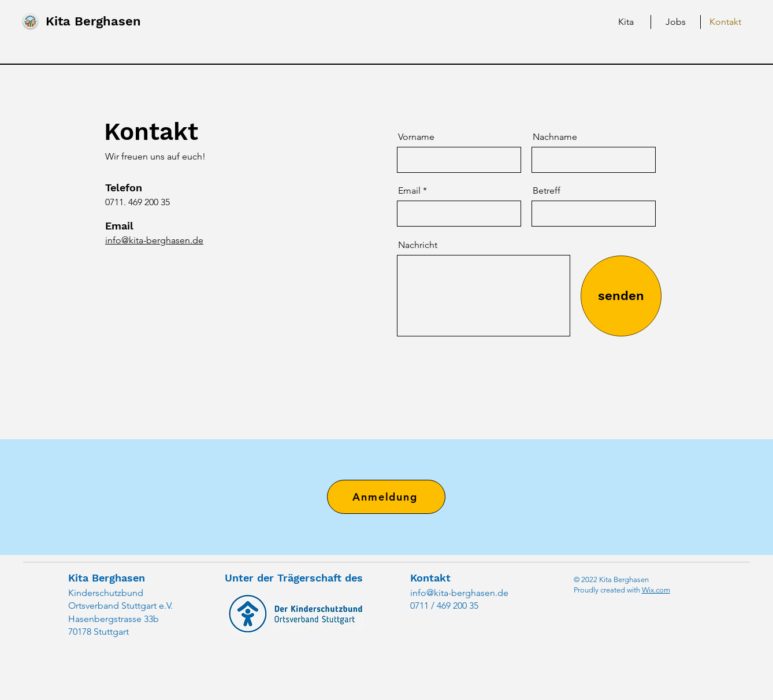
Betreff (547, 191)
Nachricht (418, 245)
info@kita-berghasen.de (459, 593)
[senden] (621, 296)
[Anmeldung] (386, 497)
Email (409, 191)
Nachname (555, 137)
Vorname (416, 137)
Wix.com (656, 590)
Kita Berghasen (93, 21)
